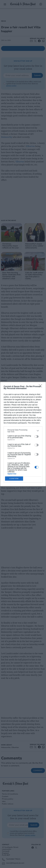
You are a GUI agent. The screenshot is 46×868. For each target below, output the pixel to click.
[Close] (41, 386)
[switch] (37, 437)
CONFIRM (14, 478)
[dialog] (23, 434)
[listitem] (23, 431)
